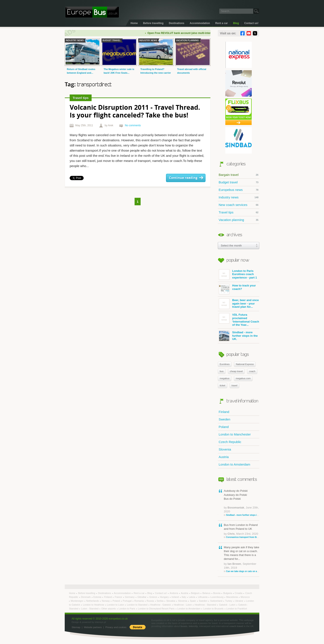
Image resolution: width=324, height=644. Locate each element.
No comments (133, 125)
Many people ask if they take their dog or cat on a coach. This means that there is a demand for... (242, 559)
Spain (193, 601)
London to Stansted (137, 605)
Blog (236, 23)
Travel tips (239, 212)
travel (234, 385)
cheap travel (236, 371)
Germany (130, 597)
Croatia (239, 593)
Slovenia (225, 449)
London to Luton (116, 605)
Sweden (224, 419)
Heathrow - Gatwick (161, 605)
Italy (184, 597)
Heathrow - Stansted (206, 605)
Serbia (160, 601)
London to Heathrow (94, 605)
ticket (223, 385)
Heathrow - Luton (183, 605)
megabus (225, 378)
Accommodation (200, 23)
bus (222, 371)
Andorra (174, 593)
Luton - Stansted (90, 609)
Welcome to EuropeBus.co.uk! (92, 12)
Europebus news (239, 190)
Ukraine (240, 601)
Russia (151, 601)
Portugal (127, 601)
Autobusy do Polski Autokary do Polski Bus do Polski (242, 503)
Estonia (98, 597)
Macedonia (232, 597)
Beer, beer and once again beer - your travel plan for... (239, 304)
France (119, 597)
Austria (224, 457)
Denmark (86, 597)
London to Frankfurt (237, 609)
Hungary (165, 597)
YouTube (249, 33)
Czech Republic (230, 442)
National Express (245, 364)
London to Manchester (235, 434)
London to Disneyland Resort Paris (157, 609)
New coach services (239, 205)
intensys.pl (100, 622)
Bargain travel (239, 175)
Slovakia (171, 601)
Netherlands (93, 601)
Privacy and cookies (116, 627)
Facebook (243, 33)
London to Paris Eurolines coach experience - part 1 (238, 275)
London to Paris (127, 609)
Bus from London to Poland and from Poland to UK (242, 531)
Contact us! (251, 23)
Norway (106, 601)
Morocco (245, 597)
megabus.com (243, 378)
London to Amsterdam (234, 464)
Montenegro (77, 601)
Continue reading (183, 178)
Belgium (196, 593)
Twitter (255, 33)
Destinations (177, 23)
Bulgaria (228, 593)
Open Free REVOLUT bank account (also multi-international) (187, 33)
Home (134, 23)
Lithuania (203, 597)
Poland (224, 427)
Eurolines (225, 364)
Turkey (229, 601)
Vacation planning (239, 220)
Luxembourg (217, 597)
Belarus (207, 593)
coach (252, 371)
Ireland (176, 597)
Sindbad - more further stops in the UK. (238, 336)
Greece (153, 597)
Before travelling (153, 23)
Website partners (93, 627)
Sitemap (76, 627)
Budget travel (239, 182)
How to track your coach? (237, 289)
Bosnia (217, 593)
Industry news (239, 197)
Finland (224, 412)
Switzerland (217, 601)
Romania (139, 601)
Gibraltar (142, 597)
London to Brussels (214, 609)
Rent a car (221, 23)
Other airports (109, 609)
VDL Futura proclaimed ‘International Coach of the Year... (239, 320)
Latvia (192, 597)
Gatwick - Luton (227, 605)
